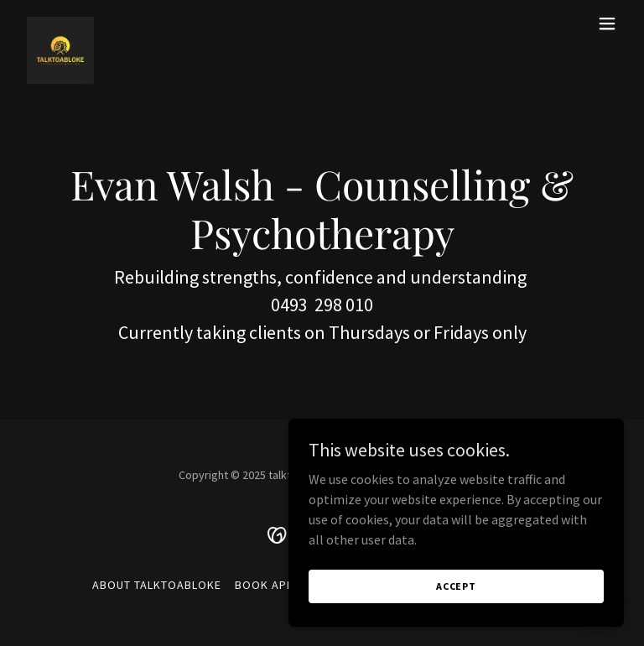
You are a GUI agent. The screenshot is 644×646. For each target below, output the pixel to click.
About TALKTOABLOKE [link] (157, 585)
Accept (456, 586)
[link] (60, 23)
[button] (607, 23)
